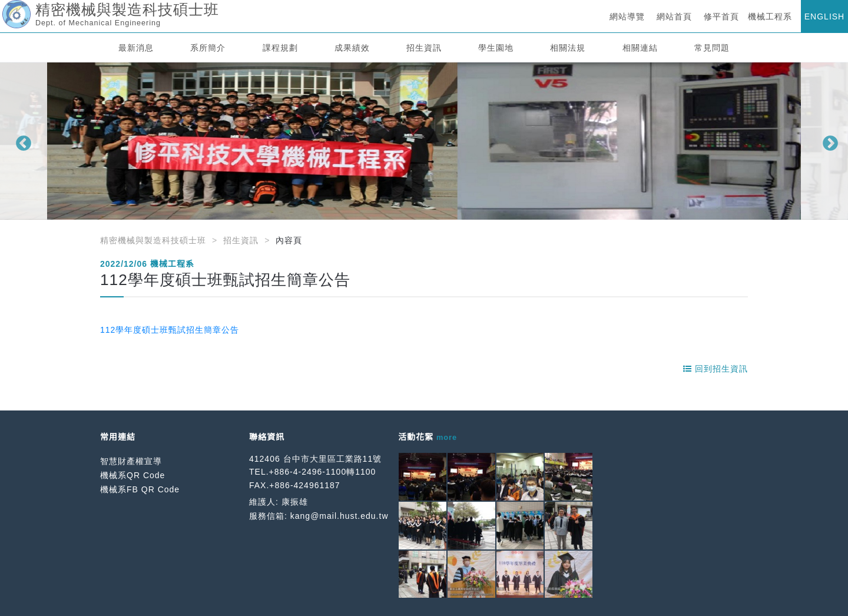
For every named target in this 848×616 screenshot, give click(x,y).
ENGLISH (824, 16)
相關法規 (568, 48)
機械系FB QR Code (140, 489)
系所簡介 (208, 48)
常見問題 (712, 48)
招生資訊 (424, 48)
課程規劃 (280, 48)
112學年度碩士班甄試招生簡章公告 (170, 330)
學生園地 (496, 48)
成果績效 (352, 48)
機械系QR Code (132, 475)
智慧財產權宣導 (131, 461)
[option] (424, 141)
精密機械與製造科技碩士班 (153, 240)
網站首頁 (674, 16)
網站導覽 (627, 16)
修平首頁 (721, 16)
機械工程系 (770, 16)
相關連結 (640, 48)
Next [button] (827, 141)
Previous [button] (21, 141)
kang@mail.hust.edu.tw (339, 516)
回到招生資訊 (715, 369)
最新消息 (136, 48)
